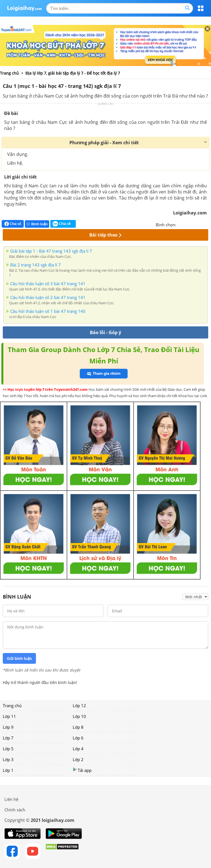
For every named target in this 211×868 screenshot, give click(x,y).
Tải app (82, 770)
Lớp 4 (78, 749)
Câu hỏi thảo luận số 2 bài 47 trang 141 (48, 297)
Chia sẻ (13, 224)
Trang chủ (12, 706)
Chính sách (15, 810)
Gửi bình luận (19, 659)
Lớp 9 (8, 727)
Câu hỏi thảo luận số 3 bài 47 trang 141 (48, 284)
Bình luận (37, 224)
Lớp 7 (8, 738)
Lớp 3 (8, 759)
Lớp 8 (78, 727)
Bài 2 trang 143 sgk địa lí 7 (36, 265)
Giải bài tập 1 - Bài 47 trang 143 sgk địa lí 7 (51, 251)
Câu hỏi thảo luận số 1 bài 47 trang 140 (48, 311)
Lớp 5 (8, 749)
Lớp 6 (78, 738)
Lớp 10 (79, 716)
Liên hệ (11, 799)
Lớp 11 (9, 716)
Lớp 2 (78, 759)
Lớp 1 (8, 770)
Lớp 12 (79, 706)
